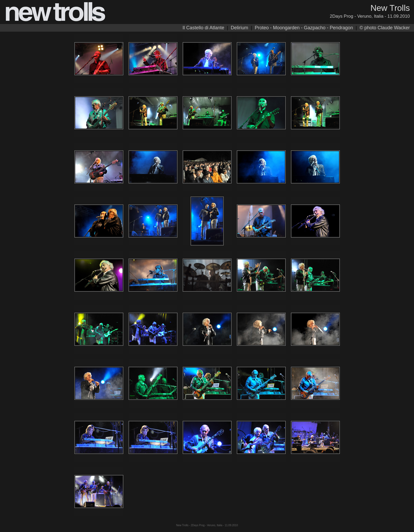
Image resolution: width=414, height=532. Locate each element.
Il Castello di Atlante (203, 28)
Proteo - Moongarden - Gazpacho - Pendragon (304, 28)
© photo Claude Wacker (385, 28)
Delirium (239, 28)
